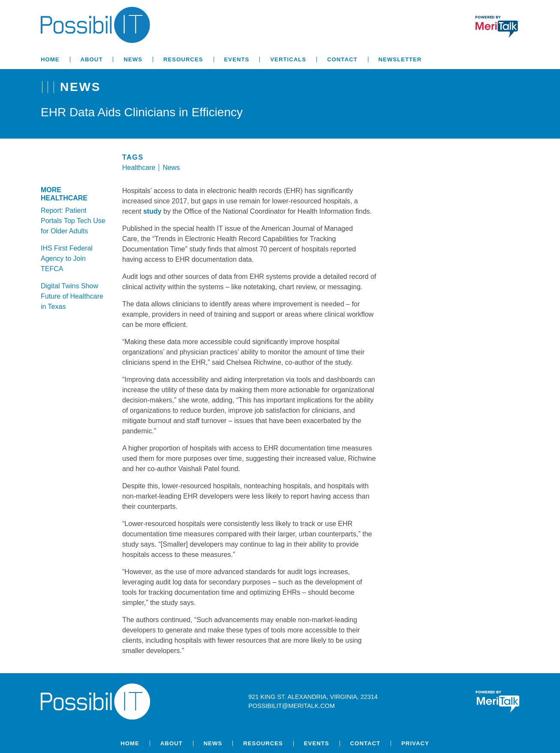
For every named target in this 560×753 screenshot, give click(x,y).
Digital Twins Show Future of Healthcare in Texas (72, 296)
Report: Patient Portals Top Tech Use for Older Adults (73, 221)
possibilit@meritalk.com (291, 706)
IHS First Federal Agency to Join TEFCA (67, 259)
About (92, 59)
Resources (183, 59)
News (133, 59)
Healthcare (139, 168)
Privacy (415, 743)
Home (50, 59)
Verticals (288, 59)
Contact (342, 59)
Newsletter (400, 59)
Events (237, 59)
